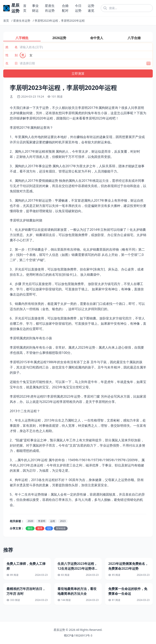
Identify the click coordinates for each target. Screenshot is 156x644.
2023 (63, 521)
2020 (30, 521)
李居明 (42, 521)
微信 (30, 528)
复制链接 (61, 528)
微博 (40, 528)
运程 (53, 521)
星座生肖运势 (22, 21)
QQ (49, 528)
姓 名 (12, 47)
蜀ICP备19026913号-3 (78, 635)
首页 (6, 21)
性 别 (12, 55)
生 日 (12, 63)
